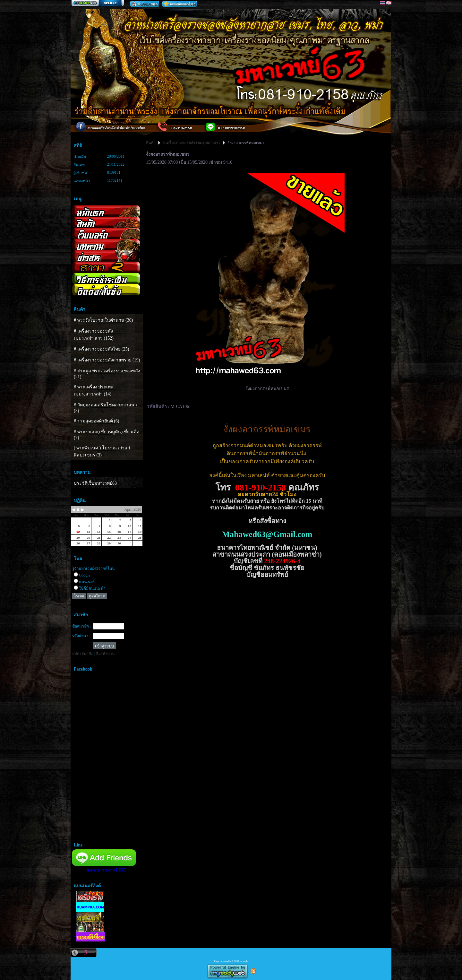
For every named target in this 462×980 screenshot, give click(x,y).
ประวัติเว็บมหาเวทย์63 (95, 483)
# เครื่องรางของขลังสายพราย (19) (107, 360)
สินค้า (151, 143)
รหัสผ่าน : (80, 636)
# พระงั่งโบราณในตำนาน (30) (103, 320)
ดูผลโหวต (97, 596)
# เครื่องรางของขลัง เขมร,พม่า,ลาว (192, 143)
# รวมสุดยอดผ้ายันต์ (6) (96, 421)
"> (87, 896)
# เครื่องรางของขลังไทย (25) (101, 349)
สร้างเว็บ (98, 4)
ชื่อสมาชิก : (81, 626)
